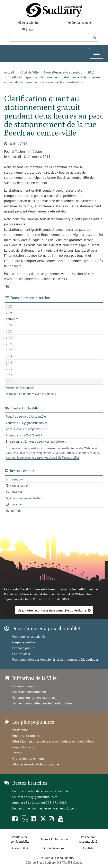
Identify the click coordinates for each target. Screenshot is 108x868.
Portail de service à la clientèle (48, 791)
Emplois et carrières (26, 736)
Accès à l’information (54, 839)
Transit (17, 753)
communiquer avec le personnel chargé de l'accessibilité (43, 457)
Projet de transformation (29, 692)
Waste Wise (20, 730)
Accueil (9, 72)
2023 (9, 331)
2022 (9, 338)
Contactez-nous (82, 23)
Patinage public (23, 648)
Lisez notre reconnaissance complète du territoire (52, 610)
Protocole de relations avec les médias (31, 394)
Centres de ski (22, 654)
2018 (9, 363)
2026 (9, 306)
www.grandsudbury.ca (20, 279)
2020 (9, 350)
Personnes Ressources (20, 388)
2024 (9, 325)
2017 (9, 369)
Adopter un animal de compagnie (36, 764)
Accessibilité (30, 23)
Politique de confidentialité (20, 839)
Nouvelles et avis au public (63, 72)
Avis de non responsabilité (88, 839)
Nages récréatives (25, 642)
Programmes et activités (29, 636)
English (30, 29)
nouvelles (12, 319)
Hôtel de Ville (29, 72)
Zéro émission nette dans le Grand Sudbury (42, 703)
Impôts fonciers (23, 747)
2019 (9, 356)
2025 (9, 313)
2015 (91, 72)
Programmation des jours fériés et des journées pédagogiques (55, 659)
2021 (9, 344)
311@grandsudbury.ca (42, 797)
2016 (9, 375)
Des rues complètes (26, 686)
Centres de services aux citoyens (55, 808)
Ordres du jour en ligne (28, 758)
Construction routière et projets (34, 697)
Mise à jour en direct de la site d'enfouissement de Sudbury (53, 741)
